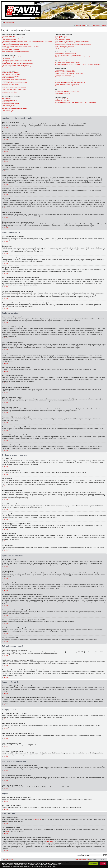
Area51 (9, 831)
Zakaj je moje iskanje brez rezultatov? (65, 72)
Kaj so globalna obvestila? (9, 105)
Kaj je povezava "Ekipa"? (62, 48)
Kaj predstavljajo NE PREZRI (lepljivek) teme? (14, 108)
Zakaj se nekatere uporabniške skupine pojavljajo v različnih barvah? (73, 45)
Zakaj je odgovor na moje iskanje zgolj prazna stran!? (69, 73)
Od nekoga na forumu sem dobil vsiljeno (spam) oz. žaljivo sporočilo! (73, 57)
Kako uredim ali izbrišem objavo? (11, 74)
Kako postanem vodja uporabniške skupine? (67, 43)
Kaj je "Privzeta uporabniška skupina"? (65, 46)
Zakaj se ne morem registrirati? (10, 50)
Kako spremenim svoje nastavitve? (11, 57)
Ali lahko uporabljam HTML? (10, 100)
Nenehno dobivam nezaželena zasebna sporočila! (68, 55)
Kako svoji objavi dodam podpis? (11, 76)
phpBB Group (37, 820)
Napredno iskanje (81, 25)
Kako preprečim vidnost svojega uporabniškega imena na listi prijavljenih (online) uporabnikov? (27, 41)
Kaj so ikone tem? (7, 112)
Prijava (104, 25)
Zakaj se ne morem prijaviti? (10, 36)
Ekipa (76, 859)
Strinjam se (93, 864)
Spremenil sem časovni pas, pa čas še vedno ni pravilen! (17, 60)
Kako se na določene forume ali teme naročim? (68, 84)
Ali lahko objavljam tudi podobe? (11, 103)
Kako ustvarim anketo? (8, 78)
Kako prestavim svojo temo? (10, 93)
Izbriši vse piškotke (84, 859)
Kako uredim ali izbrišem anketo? (11, 81)
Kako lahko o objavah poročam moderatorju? (14, 88)
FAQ (89, 25)
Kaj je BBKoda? (6, 98)
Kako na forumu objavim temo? (10, 73)
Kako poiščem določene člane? (63, 75)
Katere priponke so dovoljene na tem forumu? (67, 92)
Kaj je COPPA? (6, 48)
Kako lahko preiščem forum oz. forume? (66, 70)
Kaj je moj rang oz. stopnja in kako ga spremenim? (16, 65)
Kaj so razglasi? (6, 107)
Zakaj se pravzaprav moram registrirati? (13, 38)
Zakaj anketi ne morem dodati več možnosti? (14, 79)
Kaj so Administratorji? (61, 36)
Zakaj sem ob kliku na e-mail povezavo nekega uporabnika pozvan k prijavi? (22, 67)
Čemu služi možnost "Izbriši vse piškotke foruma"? (16, 51)
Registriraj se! (96, 25)
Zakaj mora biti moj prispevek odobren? (13, 91)
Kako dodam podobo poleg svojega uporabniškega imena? (18, 64)
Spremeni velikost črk (104, 22)
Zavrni (103, 864)
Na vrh (6, 128)
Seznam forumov (9, 22)
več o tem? (53, 866)
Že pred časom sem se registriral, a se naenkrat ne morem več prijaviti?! (21, 46)
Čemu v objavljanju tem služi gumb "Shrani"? (14, 89)
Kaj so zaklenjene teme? (9, 110)
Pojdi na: (78, 855)
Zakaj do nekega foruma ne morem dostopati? (14, 83)
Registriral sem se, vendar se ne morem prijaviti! (15, 45)
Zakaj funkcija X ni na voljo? (62, 101)
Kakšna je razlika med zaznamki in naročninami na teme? (70, 82)
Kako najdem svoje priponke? (63, 93)
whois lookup (50, 841)
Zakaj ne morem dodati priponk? (11, 84)
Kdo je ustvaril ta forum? (61, 99)
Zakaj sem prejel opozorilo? (9, 86)
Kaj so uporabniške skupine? (63, 40)
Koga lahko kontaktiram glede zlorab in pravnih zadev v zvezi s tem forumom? (76, 102)
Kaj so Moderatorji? (60, 38)
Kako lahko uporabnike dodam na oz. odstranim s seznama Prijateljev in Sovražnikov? (78, 64)
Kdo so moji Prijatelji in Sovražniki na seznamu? (68, 63)
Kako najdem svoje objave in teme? (64, 77)
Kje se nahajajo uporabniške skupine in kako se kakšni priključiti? (72, 41)
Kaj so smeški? (6, 102)
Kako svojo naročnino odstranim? (64, 86)
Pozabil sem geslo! (7, 43)
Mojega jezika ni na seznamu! (10, 62)
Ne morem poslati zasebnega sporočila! (66, 54)
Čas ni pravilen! (6, 59)
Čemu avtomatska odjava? (9, 40)
